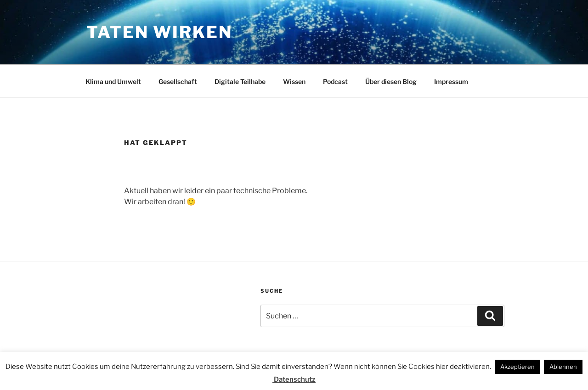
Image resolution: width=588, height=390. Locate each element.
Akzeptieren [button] (517, 367)
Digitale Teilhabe (240, 81)
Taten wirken (159, 32)
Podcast (335, 81)
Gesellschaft (178, 81)
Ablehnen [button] (563, 367)
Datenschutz (294, 379)
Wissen (294, 81)
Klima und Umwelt (113, 81)
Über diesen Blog (391, 81)
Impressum (451, 81)
